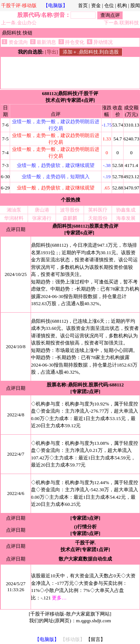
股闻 (135, 5)
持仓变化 (71, 42)
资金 (96, 5)
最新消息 (43, 42)
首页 (83, 5)
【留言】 (96, 639)
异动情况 (100, 42)
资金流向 (15, 42)
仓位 (109, 5)
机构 (122, 5)
